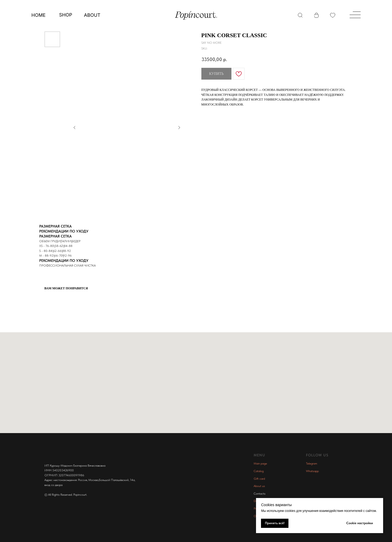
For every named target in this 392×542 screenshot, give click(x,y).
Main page (260, 463)
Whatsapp (312, 471)
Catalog (259, 471)
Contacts (260, 494)
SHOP (66, 15)
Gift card (259, 479)
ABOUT (92, 15)
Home (38, 15)
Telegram (312, 463)
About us (259, 486)
